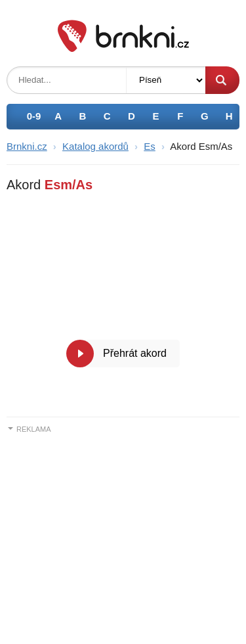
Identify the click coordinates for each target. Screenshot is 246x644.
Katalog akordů (95, 146)
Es (150, 146)
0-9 (34, 116)
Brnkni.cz (27, 146)
